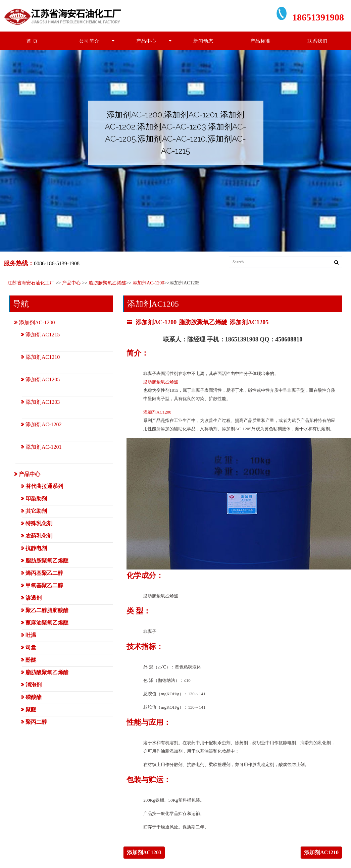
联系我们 (317, 41)
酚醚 (31, 660)
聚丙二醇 (36, 722)
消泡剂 (34, 685)
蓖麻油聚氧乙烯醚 (47, 623)
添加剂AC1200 (157, 412)
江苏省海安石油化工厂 (31, 283)
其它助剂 (36, 511)
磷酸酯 (34, 697)
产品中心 (146, 41)
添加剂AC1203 (144, 852)
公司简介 (89, 41)
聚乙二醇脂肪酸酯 (47, 610)
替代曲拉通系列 (44, 486)
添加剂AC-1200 (148, 283)
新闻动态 (203, 41)
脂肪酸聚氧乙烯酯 (47, 672)
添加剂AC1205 (249, 322)
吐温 (31, 635)
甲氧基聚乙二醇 (44, 585)
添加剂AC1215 (43, 335)
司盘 (31, 647)
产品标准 (260, 41)
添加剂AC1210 (321, 852)
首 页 (32, 41)
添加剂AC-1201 (44, 447)
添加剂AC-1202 (44, 424)
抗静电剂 (36, 548)
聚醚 (31, 710)
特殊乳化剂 (39, 523)
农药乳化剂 (39, 536)
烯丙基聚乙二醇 (44, 573)
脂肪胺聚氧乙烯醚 (107, 283)
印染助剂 (36, 499)
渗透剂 (34, 598)
